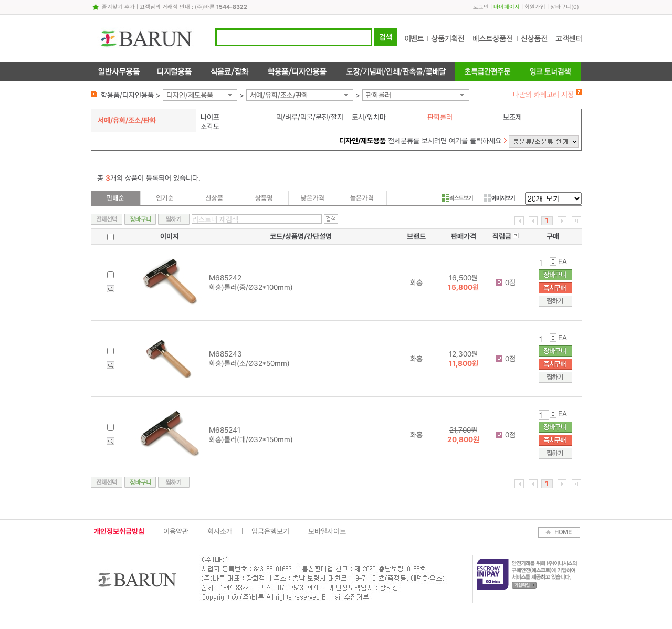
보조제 (512, 117)
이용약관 (176, 531)
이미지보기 (500, 198)
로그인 (481, 7)
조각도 (210, 127)
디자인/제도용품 (190, 95)
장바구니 (561, 7)
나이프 (210, 117)
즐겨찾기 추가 (118, 7)
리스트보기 (458, 198)
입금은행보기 (270, 531)
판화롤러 (379, 95)
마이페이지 (507, 7)
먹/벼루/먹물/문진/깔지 (310, 117)
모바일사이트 (327, 531)
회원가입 (535, 7)
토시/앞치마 (369, 117)
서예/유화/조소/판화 (279, 95)
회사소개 (220, 531)
